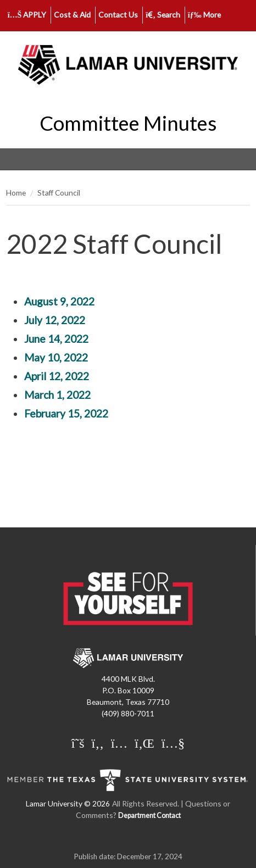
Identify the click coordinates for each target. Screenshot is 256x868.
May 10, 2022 (56, 357)
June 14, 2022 (56, 339)
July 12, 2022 (55, 320)
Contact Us (118, 15)
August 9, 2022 (59, 301)
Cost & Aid (72, 15)
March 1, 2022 (57, 395)
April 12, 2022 (57, 376)
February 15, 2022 (66, 413)
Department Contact (149, 816)
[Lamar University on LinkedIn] (144, 743)
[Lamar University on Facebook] (98, 743)
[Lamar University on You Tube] (173, 743)
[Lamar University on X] (78, 743)
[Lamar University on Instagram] (119, 743)
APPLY (27, 15)
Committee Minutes (128, 123)
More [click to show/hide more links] (204, 15)
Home (16, 193)
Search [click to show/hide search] (163, 15)
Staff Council (59, 193)
